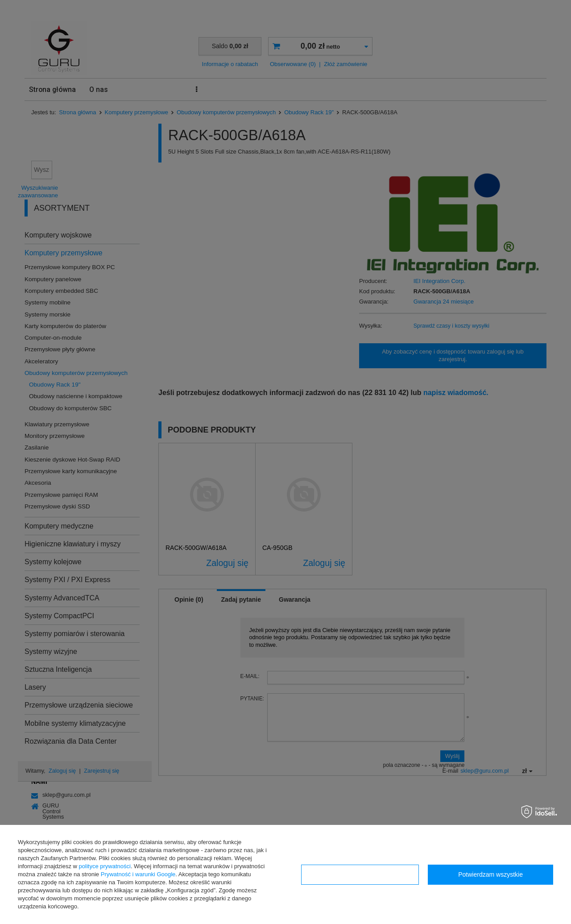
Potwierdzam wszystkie (490, 874)
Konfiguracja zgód (360, 874)
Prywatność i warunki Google (138, 874)
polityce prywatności (105, 866)
